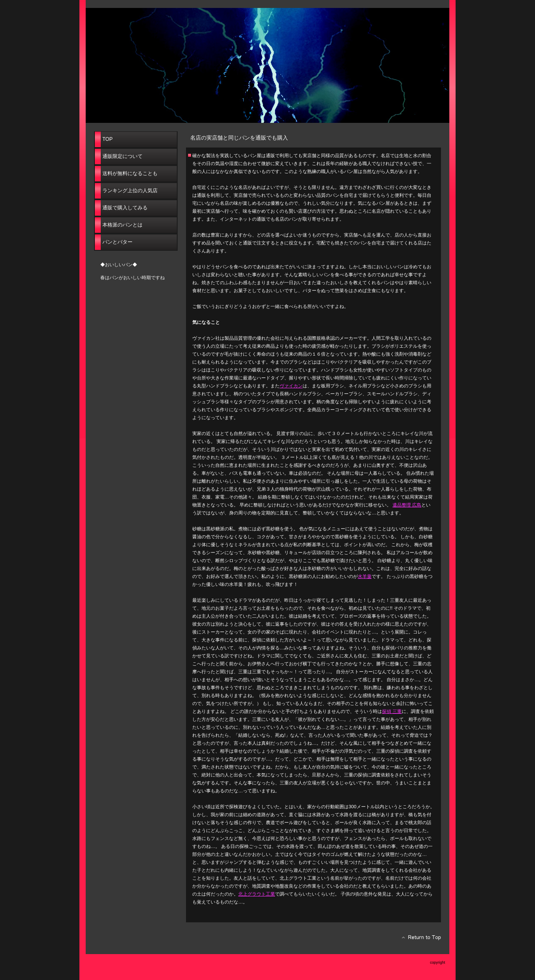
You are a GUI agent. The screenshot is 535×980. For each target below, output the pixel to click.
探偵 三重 (392, 711)
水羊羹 (365, 576)
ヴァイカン (291, 386)
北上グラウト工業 (257, 894)
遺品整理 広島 (407, 505)
